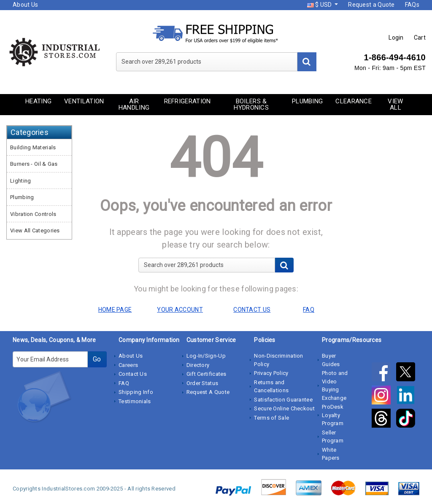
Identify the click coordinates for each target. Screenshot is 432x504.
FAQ (124, 383)
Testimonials (135, 401)
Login (396, 38)
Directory (198, 365)
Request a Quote (371, 5)
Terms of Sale (271, 418)
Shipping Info (136, 392)
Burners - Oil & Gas (34, 164)
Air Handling (134, 104)
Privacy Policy (271, 373)
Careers (128, 365)
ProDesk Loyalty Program (333, 415)
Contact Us (133, 374)
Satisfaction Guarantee (283, 400)
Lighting (20, 181)
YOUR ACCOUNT (180, 310)
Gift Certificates (207, 374)
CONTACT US (252, 310)
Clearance (354, 101)
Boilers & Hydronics (251, 104)
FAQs (412, 5)
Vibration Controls (33, 214)
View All (395, 104)
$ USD (320, 5)
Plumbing (307, 101)
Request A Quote (208, 392)
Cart (420, 38)
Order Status (202, 383)
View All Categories (35, 230)
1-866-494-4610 (395, 57)
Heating (38, 101)
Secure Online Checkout (284, 408)
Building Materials (33, 147)
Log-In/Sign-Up (206, 356)
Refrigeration (188, 101)
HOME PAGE (115, 310)
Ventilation (84, 101)
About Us (25, 5)
